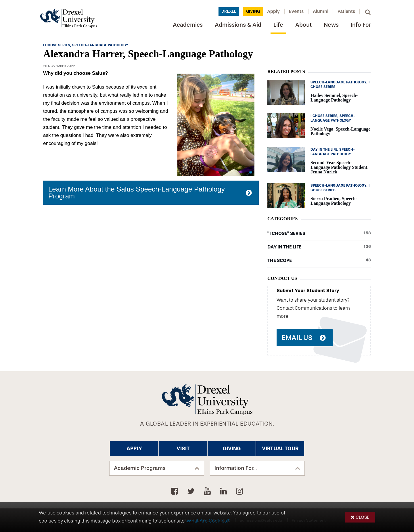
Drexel (229, 11)
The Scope (319, 261)
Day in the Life (319, 247)
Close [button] (363, 517)
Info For (361, 25)
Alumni (321, 11)
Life (278, 25)
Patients (346, 11)
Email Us (297, 338)
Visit (183, 449)
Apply (273, 11)
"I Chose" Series (319, 234)
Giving (253, 11)
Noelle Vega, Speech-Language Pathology (340, 131)
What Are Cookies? (208, 521)
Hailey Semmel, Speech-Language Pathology (334, 98)
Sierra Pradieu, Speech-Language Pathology (334, 201)
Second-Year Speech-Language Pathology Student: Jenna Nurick (340, 167)
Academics (188, 25)
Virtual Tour (280, 449)
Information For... (236, 468)
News (331, 25)
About (303, 25)
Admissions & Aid (238, 25)
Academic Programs (140, 468)
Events (296, 11)
